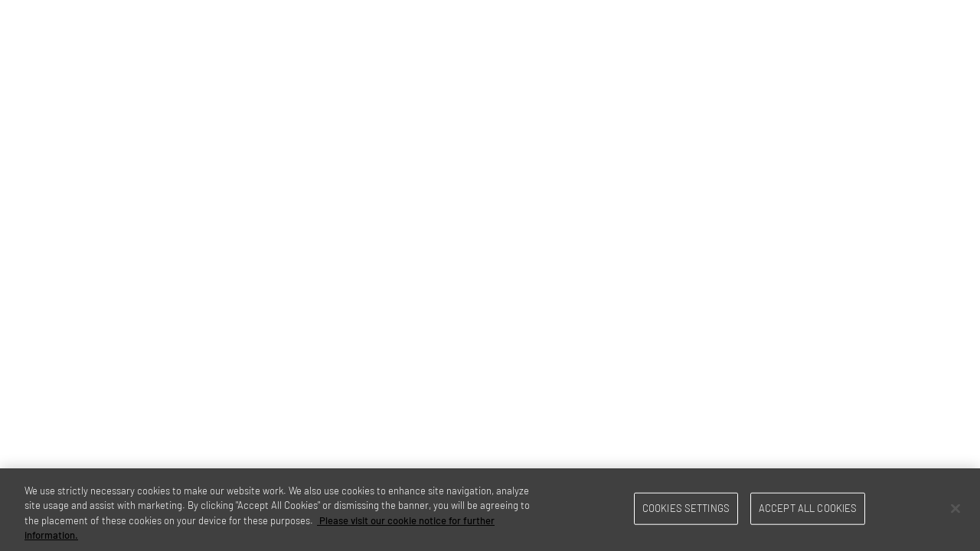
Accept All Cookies (808, 508)
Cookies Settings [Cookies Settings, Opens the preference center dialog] (686, 508)
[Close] (955, 508)
